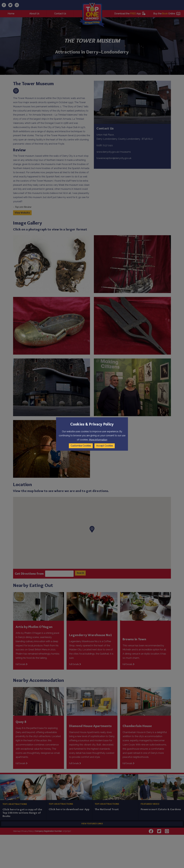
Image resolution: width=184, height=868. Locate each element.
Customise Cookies (81, 446)
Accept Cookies (105, 446)
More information (98, 440)
